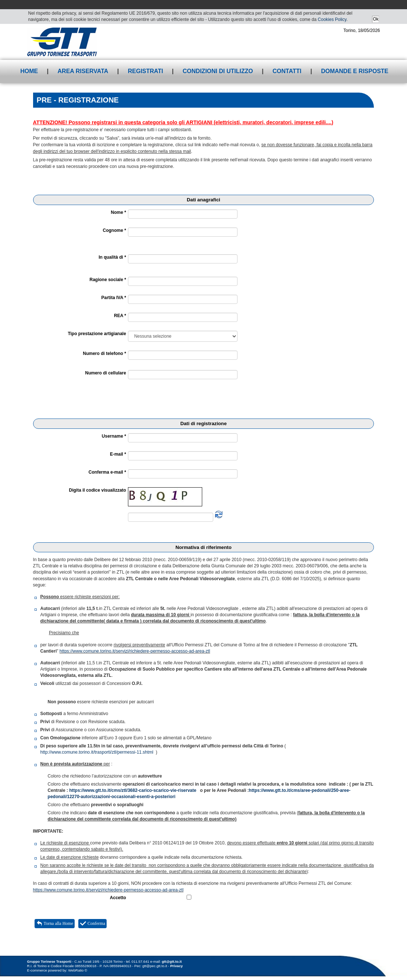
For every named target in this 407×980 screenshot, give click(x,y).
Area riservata (83, 71)
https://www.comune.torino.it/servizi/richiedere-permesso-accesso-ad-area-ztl (135, 651)
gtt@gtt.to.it (172, 961)
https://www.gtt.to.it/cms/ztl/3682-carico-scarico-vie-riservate (133, 790)
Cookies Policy (332, 19)
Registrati (146, 71)
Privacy (176, 966)
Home (29, 71)
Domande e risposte (355, 71)
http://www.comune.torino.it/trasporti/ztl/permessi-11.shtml (97, 752)
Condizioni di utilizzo (218, 71)
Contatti (287, 71)
